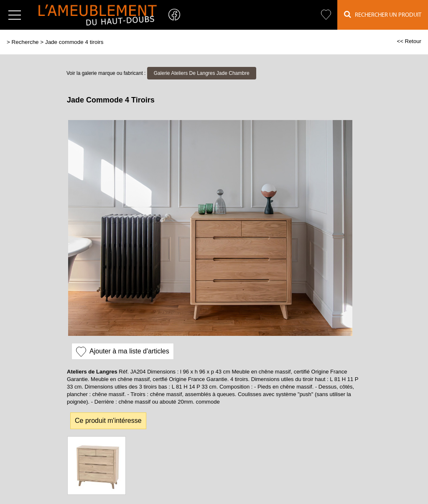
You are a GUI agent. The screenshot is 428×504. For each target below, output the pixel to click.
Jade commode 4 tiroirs (74, 42)
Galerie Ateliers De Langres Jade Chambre (202, 73)
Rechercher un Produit (383, 14)
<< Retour (409, 41)
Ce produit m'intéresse (108, 421)
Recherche (25, 42)
